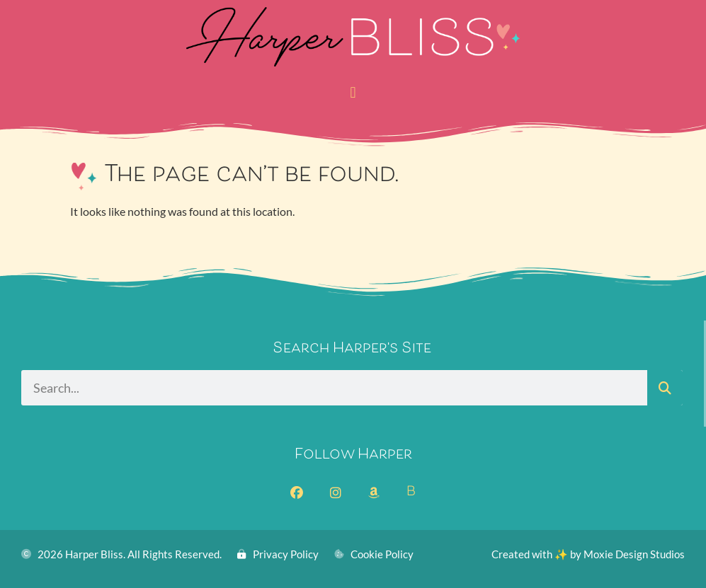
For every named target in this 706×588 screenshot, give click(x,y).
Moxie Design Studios (634, 554)
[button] (353, 92)
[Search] (665, 388)
